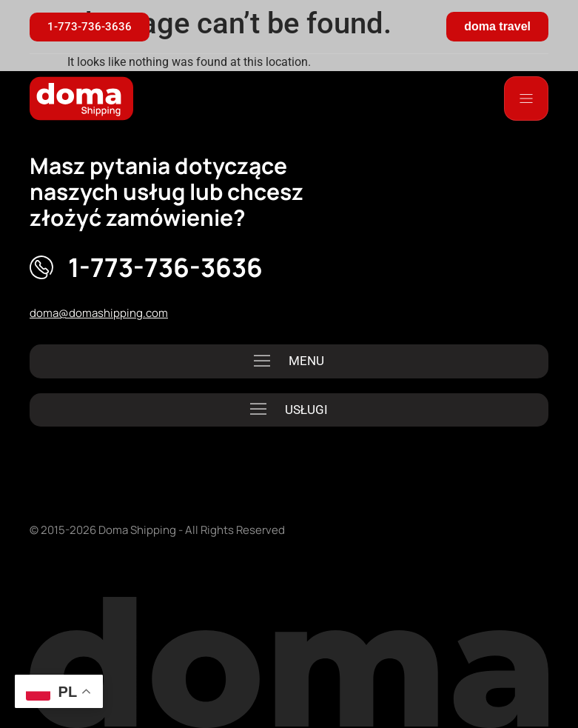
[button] (289, 361)
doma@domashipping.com (99, 313)
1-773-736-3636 (165, 267)
